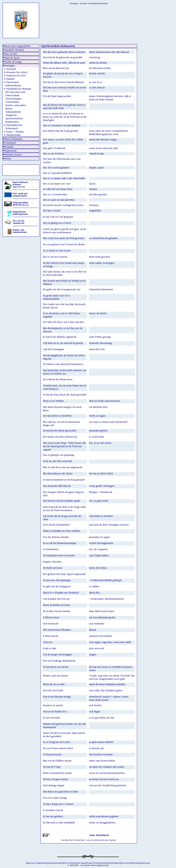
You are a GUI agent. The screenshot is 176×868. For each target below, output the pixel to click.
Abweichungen (13, 99)
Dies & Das (11, 54)
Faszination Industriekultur (12, 84)
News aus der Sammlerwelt (19, 222)
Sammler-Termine (14, 50)
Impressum (11, 151)
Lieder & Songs (13, 62)
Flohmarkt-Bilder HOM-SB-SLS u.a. (21, 204)
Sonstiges (10, 66)
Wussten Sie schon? (17, 72)
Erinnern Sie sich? (16, 75)
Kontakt (9, 147)
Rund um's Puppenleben (18, 46)
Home (8, 158)
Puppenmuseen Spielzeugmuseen (20, 213)
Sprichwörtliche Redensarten (13, 120)
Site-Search (126, 863)
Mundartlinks (13, 135)
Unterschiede (13, 95)
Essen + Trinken (15, 132)
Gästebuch (10, 143)
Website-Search (13, 155)
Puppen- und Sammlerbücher (20, 231)
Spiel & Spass (12, 58)
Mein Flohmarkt (13, 139)
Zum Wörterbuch (99, 835)
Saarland (11, 69)
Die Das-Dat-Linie (15, 92)
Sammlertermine (55, 863)
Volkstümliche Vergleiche (12, 113)
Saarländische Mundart (19, 89)
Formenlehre (12, 102)
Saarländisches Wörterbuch (13, 127)
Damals (10, 79)
